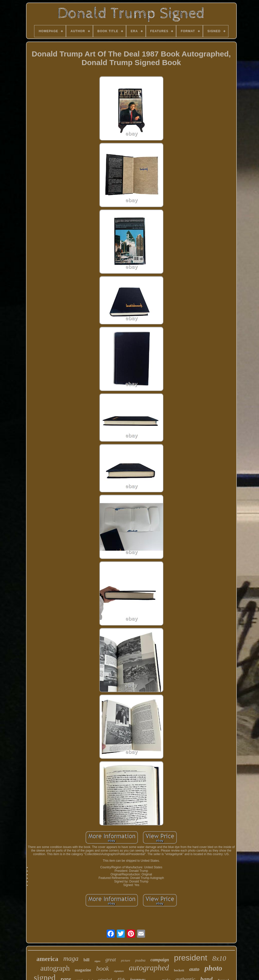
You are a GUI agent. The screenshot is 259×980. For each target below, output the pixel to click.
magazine (83, 970)
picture (126, 960)
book (103, 968)
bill (86, 960)
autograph (55, 968)
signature (119, 971)
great (111, 959)
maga (71, 958)
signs (97, 961)
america (47, 959)
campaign (160, 960)
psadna (140, 960)
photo (213, 968)
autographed (149, 968)
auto (194, 969)
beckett (179, 970)
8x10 (219, 958)
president (191, 958)
